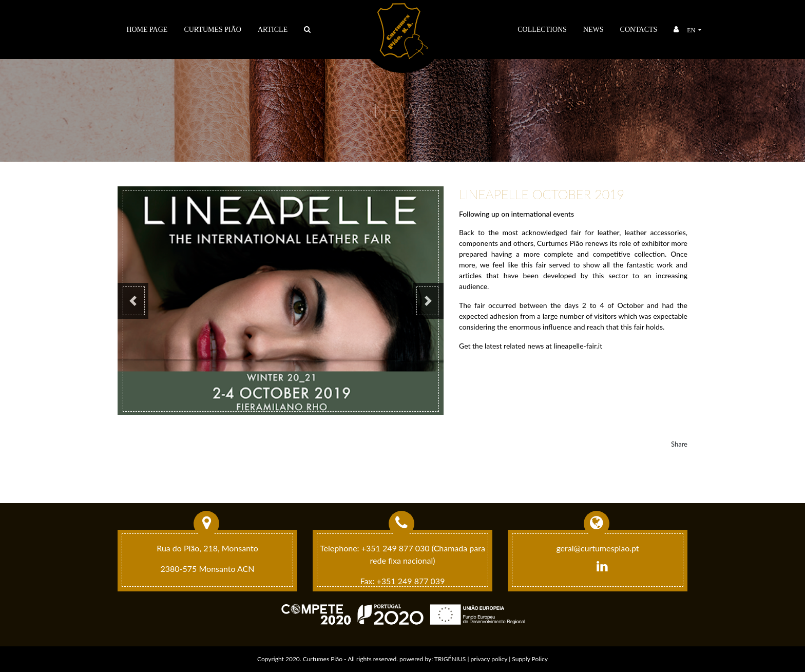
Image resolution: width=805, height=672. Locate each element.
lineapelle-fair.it (578, 346)
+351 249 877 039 (411, 581)
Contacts (639, 30)
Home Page (147, 30)
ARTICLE (273, 30)
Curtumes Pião (213, 30)
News (593, 30)
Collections (542, 30)
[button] (133, 301)
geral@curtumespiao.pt (597, 548)
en (692, 30)
